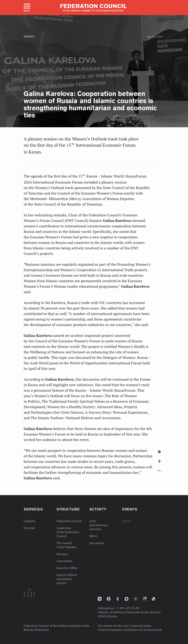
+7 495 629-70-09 (127, 608)
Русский (29, 528)
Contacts (29, 521)
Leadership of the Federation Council (68, 532)
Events (29, 37)
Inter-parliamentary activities (99, 525)
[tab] (159, 463)
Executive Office (67, 568)
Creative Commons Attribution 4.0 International (130, 630)
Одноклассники (159, 461)
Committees (65, 561)
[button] (27, 8)
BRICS (94, 536)
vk (100, 599)
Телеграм (136, 599)
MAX (127, 599)
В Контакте (159, 452)
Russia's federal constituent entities (67, 579)
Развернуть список (159, 471)
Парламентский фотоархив (153, 599)
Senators (62, 554)
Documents (97, 543)
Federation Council (69, 521)
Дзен (109, 599)
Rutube (145, 599)
